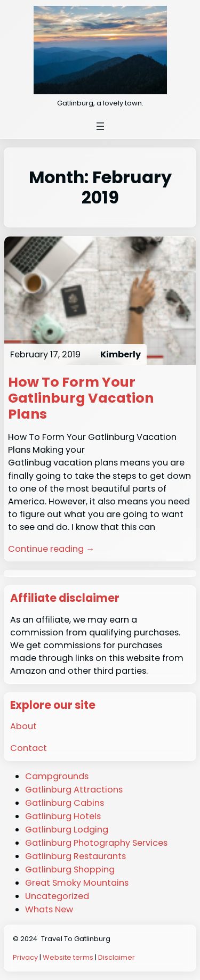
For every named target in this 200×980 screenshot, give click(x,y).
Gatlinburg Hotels (63, 816)
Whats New (49, 909)
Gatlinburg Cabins (65, 803)
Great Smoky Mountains (77, 883)
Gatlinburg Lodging (67, 830)
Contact (29, 748)
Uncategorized (57, 896)
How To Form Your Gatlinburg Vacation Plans (81, 398)
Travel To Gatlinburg (76, 939)
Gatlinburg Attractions (74, 790)
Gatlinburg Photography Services (96, 843)
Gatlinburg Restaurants (75, 856)
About (23, 726)
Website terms (68, 957)
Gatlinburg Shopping (70, 869)
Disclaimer (117, 957)
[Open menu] (100, 126)
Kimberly (121, 354)
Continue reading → (51, 549)
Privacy (25, 957)
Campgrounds (57, 776)
